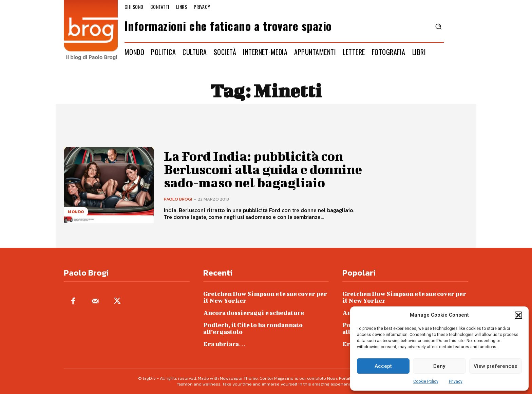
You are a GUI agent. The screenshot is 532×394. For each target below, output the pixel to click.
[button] (518, 315)
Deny (439, 366)
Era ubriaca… (224, 344)
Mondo (76, 212)
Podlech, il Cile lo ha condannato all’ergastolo (253, 328)
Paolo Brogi (178, 198)
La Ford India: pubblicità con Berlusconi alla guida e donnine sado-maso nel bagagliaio (263, 169)
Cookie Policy (426, 381)
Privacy (456, 381)
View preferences (495, 366)
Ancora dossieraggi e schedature (254, 313)
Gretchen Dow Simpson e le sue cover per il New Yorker (265, 297)
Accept (383, 366)
